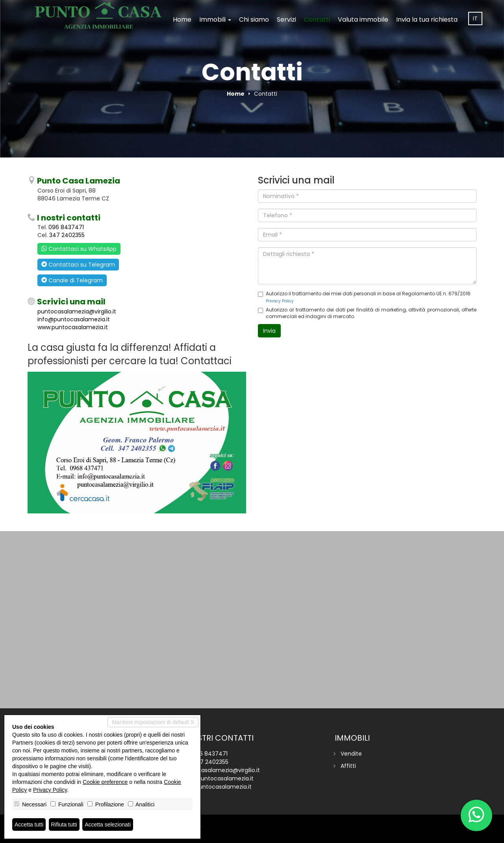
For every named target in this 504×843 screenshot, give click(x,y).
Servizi (286, 19)
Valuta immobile (363, 19)
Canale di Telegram (72, 280)
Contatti (317, 19)
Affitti (348, 766)
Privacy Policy (280, 301)
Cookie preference (105, 782)
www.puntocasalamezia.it (73, 327)
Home (182, 19)
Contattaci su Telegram (78, 265)
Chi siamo (254, 19)
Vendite (351, 754)
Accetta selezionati (108, 824)
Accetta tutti (29, 824)
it (475, 19)
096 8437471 (66, 227)
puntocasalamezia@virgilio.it (77, 311)
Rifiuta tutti (64, 824)
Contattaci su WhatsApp (79, 249)
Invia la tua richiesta (427, 19)
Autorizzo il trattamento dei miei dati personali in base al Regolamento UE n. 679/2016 (364, 297)
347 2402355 (67, 235)
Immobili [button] (215, 19)
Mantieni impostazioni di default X (153, 722)
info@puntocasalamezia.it (74, 319)
